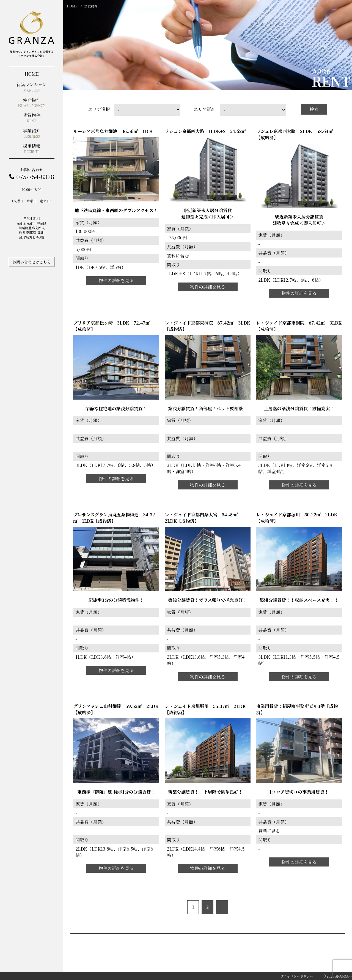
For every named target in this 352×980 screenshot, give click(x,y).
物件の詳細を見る (116, 280)
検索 (314, 109)
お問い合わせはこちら (32, 262)
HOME (72, 6)
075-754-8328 (35, 177)
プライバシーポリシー (297, 976)
